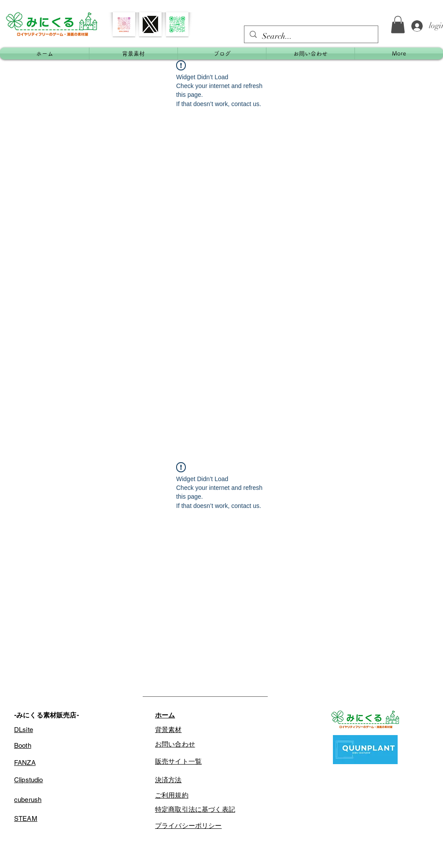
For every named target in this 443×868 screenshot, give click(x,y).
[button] (398, 24)
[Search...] (311, 37)
